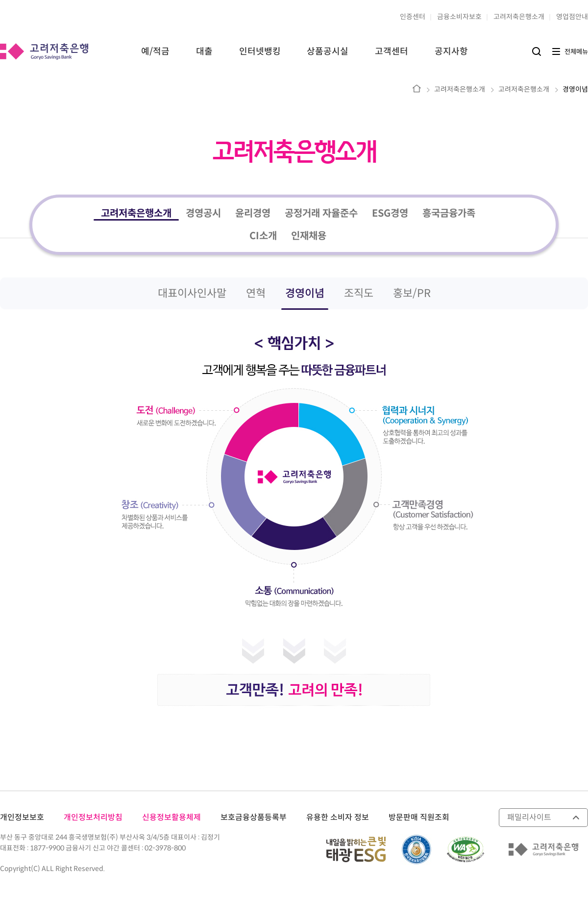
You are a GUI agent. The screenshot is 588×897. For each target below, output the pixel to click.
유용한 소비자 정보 (338, 817)
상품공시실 (328, 51)
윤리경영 (253, 213)
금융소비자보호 (459, 17)
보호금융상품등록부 (254, 817)
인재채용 (309, 236)
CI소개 (263, 236)
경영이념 (575, 89)
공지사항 (451, 51)
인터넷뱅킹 (260, 51)
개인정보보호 (22, 817)
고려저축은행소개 (519, 17)
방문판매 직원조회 (419, 817)
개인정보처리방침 (93, 817)
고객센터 (392, 51)
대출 (204, 51)
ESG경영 (390, 213)
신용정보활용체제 (171, 817)
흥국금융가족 (449, 213)
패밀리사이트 (529, 817)
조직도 (359, 293)
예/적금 (155, 51)
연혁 (256, 293)
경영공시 (203, 213)
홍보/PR (412, 293)
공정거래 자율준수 (321, 213)
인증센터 (413, 17)
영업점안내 (572, 17)
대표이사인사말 (192, 293)
